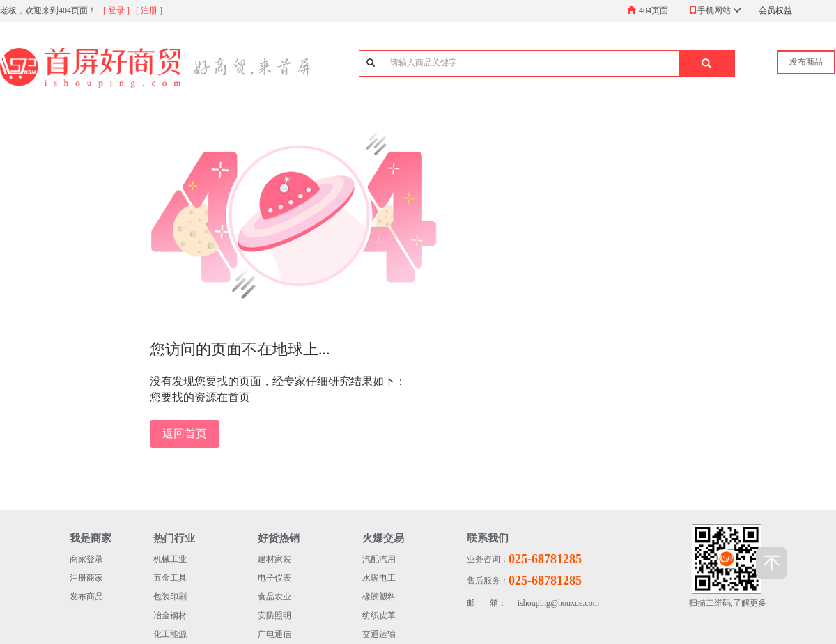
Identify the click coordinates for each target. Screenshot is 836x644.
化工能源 (170, 634)
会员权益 (775, 10)
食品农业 (274, 597)
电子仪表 (274, 578)
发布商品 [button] (806, 62)
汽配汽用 (379, 559)
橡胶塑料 (379, 597)
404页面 (653, 10)
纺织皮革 (379, 615)
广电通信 (274, 634)
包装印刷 (170, 597)
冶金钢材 (170, 615)
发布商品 (86, 597)
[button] (706, 63)
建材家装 (274, 559)
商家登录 (86, 559)
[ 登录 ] (116, 10)
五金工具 (170, 578)
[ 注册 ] (149, 10)
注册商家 (86, 578)
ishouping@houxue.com (533, 603)
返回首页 (185, 433)
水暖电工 (379, 578)
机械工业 (170, 559)
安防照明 (274, 615)
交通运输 (379, 634)
